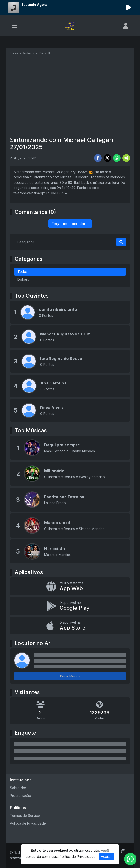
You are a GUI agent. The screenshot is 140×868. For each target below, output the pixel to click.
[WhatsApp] (130, 859)
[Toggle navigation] (14, 26)
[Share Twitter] (107, 158)
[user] (126, 26)
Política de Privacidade (28, 823)
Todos (23, 272)
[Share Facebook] (98, 158)
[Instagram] (123, 851)
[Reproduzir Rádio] (129, 8)
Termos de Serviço (25, 816)
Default (23, 279)
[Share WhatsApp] (117, 158)
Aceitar (106, 857)
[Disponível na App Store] (70, 626)
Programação (20, 795)
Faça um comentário (70, 224)
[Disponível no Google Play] (70, 606)
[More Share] (126, 158)
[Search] (121, 242)
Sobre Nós (18, 788)
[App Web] (70, 586)
